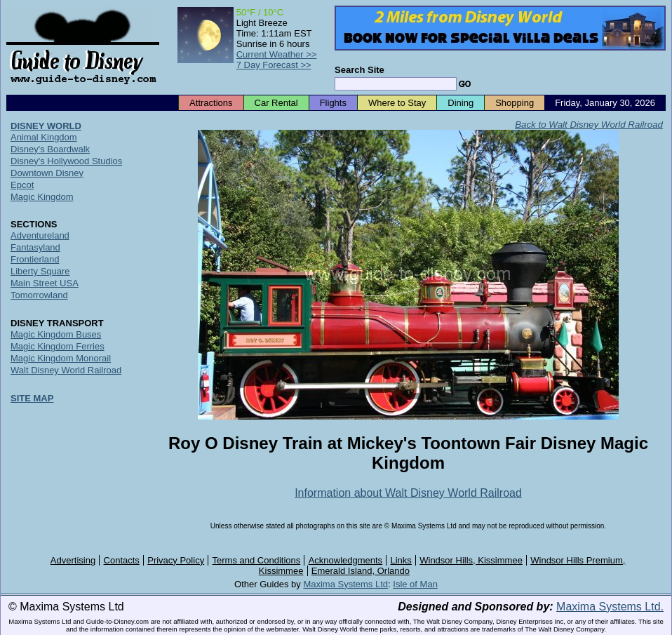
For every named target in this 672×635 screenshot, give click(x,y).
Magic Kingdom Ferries (58, 346)
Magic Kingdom (42, 197)
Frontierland (35, 259)
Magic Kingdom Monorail (61, 358)
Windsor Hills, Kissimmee (471, 560)
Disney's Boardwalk (50, 149)
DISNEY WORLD (46, 126)
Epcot (22, 185)
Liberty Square (40, 271)
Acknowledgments (346, 560)
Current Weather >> (277, 54)
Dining (461, 103)
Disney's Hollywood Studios (66, 161)
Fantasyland (35, 247)
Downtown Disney (47, 173)
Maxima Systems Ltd (345, 584)
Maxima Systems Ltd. (610, 607)
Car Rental (276, 103)
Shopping (515, 103)
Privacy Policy (176, 560)
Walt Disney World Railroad (66, 370)
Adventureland (40, 235)
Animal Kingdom (44, 137)
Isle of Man (415, 584)
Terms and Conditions (257, 560)
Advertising (73, 560)
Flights (333, 103)
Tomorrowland (39, 295)
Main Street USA (45, 283)
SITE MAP (32, 398)
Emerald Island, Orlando (361, 571)
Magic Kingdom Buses (56, 334)
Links (401, 560)
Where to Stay (397, 103)
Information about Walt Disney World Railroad (408, 493)
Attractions (211, 103)
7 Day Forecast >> (274, 65)
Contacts (122, 560)
